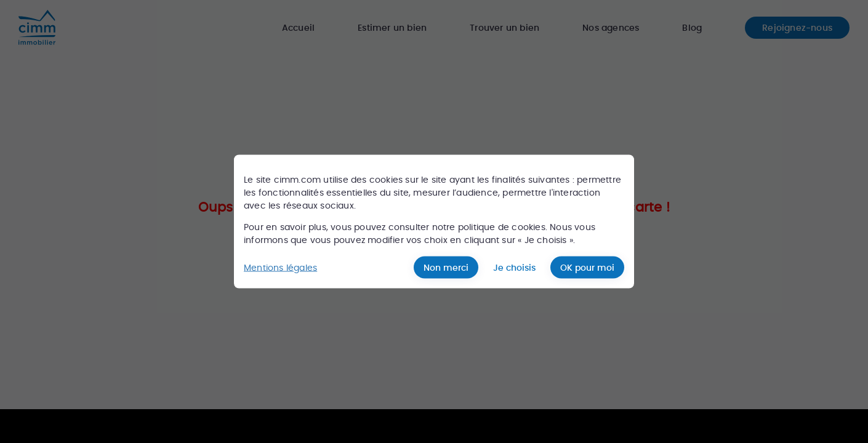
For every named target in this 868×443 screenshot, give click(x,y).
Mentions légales (280, 267)
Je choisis (514, 268)
